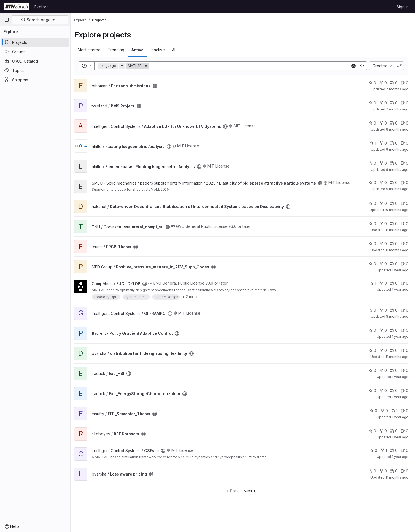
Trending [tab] (119, 50)
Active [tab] (141, 50)
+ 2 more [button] (193, 301)
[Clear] (354, 66)
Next (252, 495)
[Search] (251, 66)
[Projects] (35, 42)
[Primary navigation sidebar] (7, 20)
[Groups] (35, 52)
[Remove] (149, 66)
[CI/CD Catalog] (35, 61)
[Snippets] (35, 80)
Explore (42, 7)
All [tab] (177, 50)
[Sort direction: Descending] (400, 66)
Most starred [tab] (92, 50)
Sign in (403, 7)
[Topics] (35, 70)
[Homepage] (17, 7)
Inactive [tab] (161, 50)
